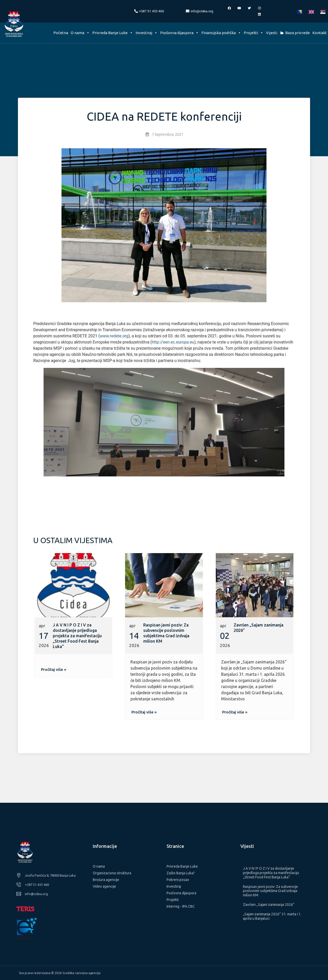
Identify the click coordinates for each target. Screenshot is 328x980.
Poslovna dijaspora (180, 33)
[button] (54, 669)
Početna (61, 33)
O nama (80, 33)
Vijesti (272, 33)
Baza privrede (298, 33)
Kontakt (320, 33)
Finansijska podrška (221, 33)
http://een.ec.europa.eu (173, 342)
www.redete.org (114, 336)
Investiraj (147, 33)
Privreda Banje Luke (113, 33)
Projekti (254, 33)
